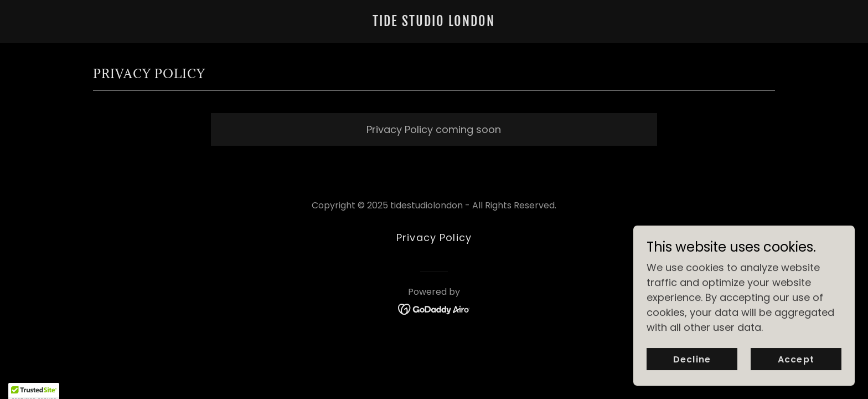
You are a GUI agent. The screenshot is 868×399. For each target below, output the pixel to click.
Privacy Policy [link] (434, 237)
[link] (434, 22)
